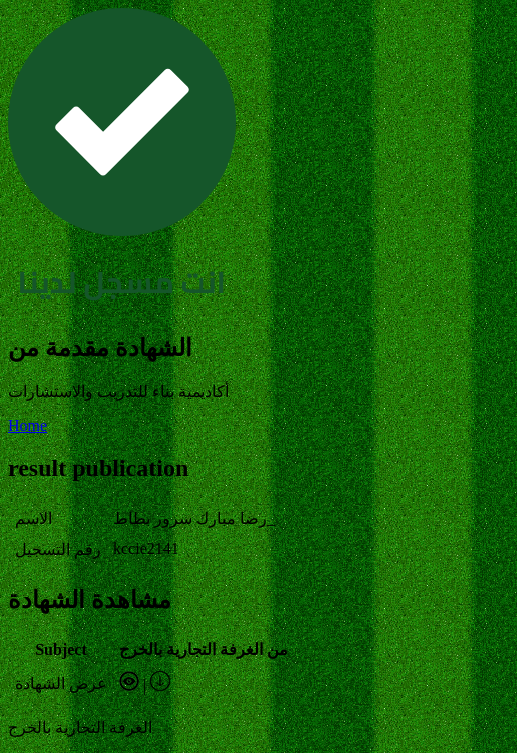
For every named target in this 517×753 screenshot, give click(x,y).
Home (27, 425)
